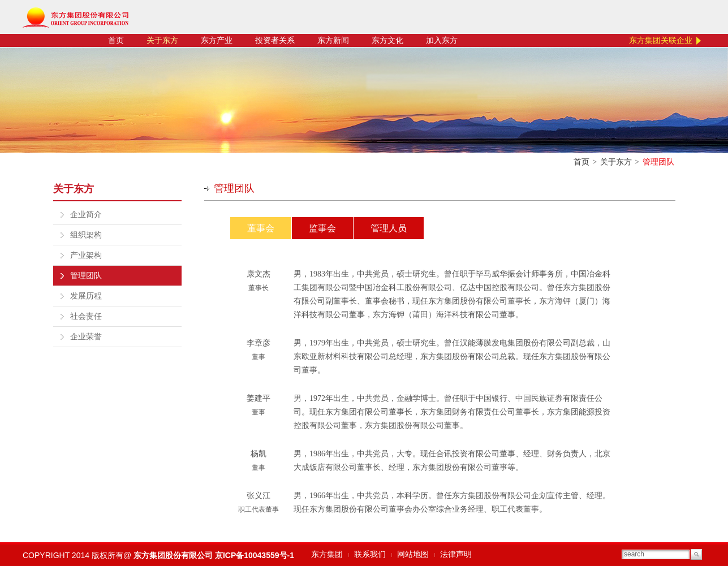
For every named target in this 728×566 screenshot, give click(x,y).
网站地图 (413, 554)
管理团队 (86, 276)
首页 (116, 40)
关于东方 (162, 40)
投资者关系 (275, 40)
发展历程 (86, 296)
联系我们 (370, 554)
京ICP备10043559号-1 (255, 555)
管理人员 (389, 228)
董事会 (261, 228)
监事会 (322, 228)
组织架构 (86, 235)
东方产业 (217, 40)
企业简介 (86, 215)
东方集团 (327, 554)
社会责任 (86, 316)
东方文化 (387, 40)
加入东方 (442, 40)
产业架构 (86, 255)
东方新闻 (333, 40)
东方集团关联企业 (661, 40)
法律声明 (456, 554)
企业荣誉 (86, 337)
